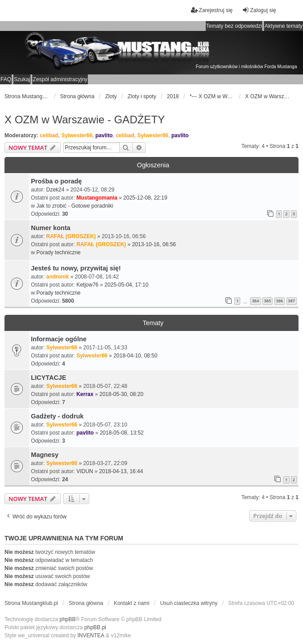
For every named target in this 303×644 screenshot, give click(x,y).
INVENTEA (91, 635)
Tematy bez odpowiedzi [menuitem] (234, 26)
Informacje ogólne (59, 339)
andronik (58, 277)
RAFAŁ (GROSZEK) (71, 236)
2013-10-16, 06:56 (154, 244)
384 (255, 301)
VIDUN (84, 471)
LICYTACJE (49, 378)
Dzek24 (55, 190)
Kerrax (85, 394)
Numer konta (51, 228)
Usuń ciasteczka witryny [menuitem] (189, 603)
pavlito (104, 135)
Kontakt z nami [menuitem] (132, 603)
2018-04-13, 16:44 (121, 471)
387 (292, 301)
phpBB (68, 619)
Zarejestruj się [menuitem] (212, 10)
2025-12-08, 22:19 (145, 198)
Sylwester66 (77, 135)
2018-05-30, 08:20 (121, 394)
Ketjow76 (87, 285)
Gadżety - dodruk (57, 416)
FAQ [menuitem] (6, 79)
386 (279, 301)
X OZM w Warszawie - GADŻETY (85, 120)
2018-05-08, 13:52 (121, 433)
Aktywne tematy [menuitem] (284, 26)
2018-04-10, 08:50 (135, 356)
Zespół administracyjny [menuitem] (60, 79)
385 (267, 301)
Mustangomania (97, 198)
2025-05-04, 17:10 (126, 285)
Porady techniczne (58, 252)
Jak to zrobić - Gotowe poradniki (75, 206)
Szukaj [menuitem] (22, 79)
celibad (49, 135)
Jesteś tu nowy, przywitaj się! (76, 268)
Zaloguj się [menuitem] (259, 10)
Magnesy (45, 455)
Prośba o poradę (56, 181)
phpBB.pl (95, 627)
